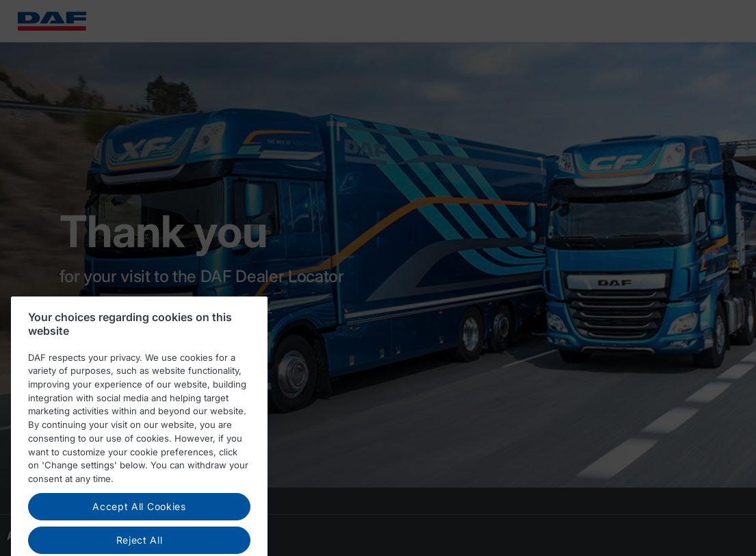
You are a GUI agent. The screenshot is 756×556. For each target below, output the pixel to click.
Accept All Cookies (139, 512)
